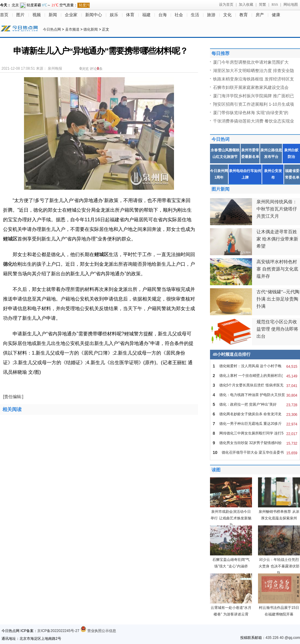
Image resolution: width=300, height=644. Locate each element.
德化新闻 (91, 29)
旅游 (211, 15)
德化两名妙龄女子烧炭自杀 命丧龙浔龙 (255, 414)
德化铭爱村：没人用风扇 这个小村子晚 (255, 366)
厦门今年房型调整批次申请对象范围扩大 (251, 62)
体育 (130, 15)
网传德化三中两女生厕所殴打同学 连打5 (255, 433)
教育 (244, 15)
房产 (260, 15)
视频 (37, 15)
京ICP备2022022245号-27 (58, 631)
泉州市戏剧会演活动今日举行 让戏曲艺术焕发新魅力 (231, 518)
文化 (227, 15)
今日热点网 (52, 29)
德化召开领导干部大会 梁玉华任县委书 (255, 452)
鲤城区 (10, 239)
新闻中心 (94, 15)
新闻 (53, 15)
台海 (163, 15)
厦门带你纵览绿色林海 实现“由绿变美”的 (251, 113)
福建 (146, 15)
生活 (195, 15)
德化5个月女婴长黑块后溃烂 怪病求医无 (255, 385)
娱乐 (114, 15)
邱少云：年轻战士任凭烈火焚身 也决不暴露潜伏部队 (279, 566)
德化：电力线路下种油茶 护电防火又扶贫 (255, 395)
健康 (276, 15)
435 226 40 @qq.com (283, 638)
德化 (8, 264)
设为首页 (226, 5)
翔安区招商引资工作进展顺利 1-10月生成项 (253, 104)
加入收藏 (246, 5)
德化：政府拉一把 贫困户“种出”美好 (255, 404)
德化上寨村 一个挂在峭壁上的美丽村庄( (255, 376)
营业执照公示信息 (98, 631)
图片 (20, 15)
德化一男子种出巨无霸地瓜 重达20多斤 (255, 424)
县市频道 (72, 29)
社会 (179, 15)
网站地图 (291, 5)
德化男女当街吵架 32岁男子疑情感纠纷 (255, 443)
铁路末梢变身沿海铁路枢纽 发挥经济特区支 (253, 79)
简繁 (262, 5)
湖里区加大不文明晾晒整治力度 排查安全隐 (253, 71)
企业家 (71, 15)
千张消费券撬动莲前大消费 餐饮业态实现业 (253, 121)
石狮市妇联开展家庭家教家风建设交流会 (251, 87)
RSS (275, 5)
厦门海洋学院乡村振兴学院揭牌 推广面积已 (253, 96)
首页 (4, 15)
